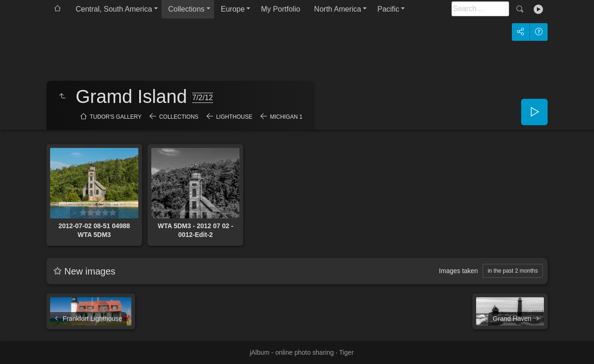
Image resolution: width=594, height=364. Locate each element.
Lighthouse (234, 117)
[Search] (480, 9)
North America (338, 9)
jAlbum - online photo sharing (292, 352)
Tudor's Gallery (116, 117)
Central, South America (114, 9)
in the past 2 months (513, 271)
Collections (187, 9)
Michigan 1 (286, 117)
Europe (233, 9)
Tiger (346, 352)
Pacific (388, 9)
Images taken (458, 271)
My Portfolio (280, 9)
